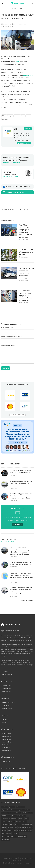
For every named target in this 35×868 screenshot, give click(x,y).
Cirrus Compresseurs (8, 813)
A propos (5, 672)
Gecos (3, 822)
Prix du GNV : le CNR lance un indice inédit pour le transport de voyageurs (26, 273)
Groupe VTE (5, 825)
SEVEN (30, 831)
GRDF (17, 62)
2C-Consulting (6, 807)
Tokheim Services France (9, 836)
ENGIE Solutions (6, 816)
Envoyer (6, 368)
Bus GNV (7, 27)
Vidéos (5, 720)
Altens (18, 807)
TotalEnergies (22, 836)
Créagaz (18, 813)
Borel (13, 810)
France (29, 116)
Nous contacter (7, 674)
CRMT (24, 813)
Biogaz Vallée (6, 810)
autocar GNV (28, 75)
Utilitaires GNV (7, 737)
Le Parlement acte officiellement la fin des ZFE (26, 252)
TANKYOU (15, 834)
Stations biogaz (7, 708)
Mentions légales (9, 863)
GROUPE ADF (11, 822)
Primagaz (21, 828)
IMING (12, 825)
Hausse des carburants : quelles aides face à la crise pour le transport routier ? (21, 484)
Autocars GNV (7, 747)
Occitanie (5, 119)
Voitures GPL (6, 762)
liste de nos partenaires (13, 163)
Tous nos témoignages (27, 600)
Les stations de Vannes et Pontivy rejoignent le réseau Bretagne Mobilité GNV (25, 296)
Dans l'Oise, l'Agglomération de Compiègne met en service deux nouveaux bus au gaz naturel (21, 496)
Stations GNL (6, 705)
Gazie (27, 819)
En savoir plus (24, 143)
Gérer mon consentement (24, 863)
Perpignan (10, 116)
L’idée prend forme (26, 825)
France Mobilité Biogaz (19, 816)
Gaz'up (21, 819)
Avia (23, 807)
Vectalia (17, 116)
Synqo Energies (6, 834)
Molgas (4, 828)
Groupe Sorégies (21, 822)
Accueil (14, 8)
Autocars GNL (7, 750)
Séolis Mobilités (22, 831)
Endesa (30, 813)
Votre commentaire (9, 346)
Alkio (13, 807)
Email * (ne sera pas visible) (11, 337)
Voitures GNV (7, 734)
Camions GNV (7, 739)
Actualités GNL (7, 691)
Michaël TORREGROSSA (20, 24)
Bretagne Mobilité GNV (22, 810)
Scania (23, 116)
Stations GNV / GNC (8, 703)
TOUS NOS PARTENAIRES (17, 415)
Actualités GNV (7, 686)
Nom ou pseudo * (7, 327)
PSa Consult (29, 828)
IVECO (17, 825)
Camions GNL (6, 742)
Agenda (5, 722)
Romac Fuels (12, 831)
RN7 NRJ (4, 831)
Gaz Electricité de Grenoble (10, 819)
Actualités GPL (7, 688)
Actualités (20, 8)
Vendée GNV (5, 839)
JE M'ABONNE (17, 525)
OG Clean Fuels (12, 828)
